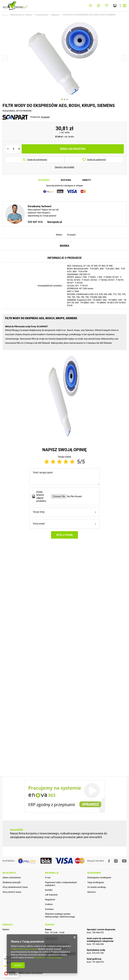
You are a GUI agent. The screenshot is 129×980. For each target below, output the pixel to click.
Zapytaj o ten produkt (64, 167)
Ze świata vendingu (97, 899)
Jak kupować (51, 906)
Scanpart (45, 117)
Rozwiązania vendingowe (99, 889)
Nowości (92, 904)
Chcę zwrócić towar (12, 904)
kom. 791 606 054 (95, 956)
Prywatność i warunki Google (48, 958)
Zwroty (87, 180)
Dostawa (66, 180)
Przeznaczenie (42, 15)
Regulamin (50, 911)
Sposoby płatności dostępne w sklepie (64, 186)
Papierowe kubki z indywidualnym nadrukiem (61, 895)
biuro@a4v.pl (55, 297)
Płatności (44, 180)
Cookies (49, 916)
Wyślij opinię (64, 771)
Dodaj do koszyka (73, 149)
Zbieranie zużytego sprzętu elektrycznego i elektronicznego (60, 927)
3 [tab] (67, 99)
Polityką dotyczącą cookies (24, 949)
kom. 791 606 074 (95, 974)
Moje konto (9, 884)
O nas (48, 889)
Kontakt (49, 902)
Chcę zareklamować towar (15, 899)
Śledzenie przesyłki (12, 894)
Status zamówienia (12, 889)
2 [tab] (64, 99)
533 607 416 (35, 297)
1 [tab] (62, 99)
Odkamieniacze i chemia (21, 15)
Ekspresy (55, 15)
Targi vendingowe (96, 894)
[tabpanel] (64, 58)
